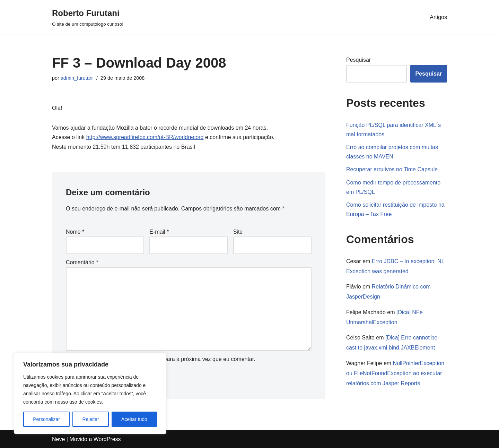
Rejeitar (90, 419)
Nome (75, 232)
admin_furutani (77, 78)
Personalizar (46, 419)
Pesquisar (358, 60)
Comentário (82, 262)
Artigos (438, 17)
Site (238, 232)
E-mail (159, 232)
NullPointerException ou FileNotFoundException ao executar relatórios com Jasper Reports (395, 373)
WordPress (107, 439)
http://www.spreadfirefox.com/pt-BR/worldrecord (145, 137)
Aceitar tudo (134, 419)
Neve (58, 439)
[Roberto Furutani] (88, 17)
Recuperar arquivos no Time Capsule (392, 169)
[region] (90, 394)
